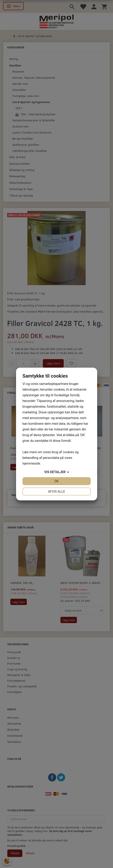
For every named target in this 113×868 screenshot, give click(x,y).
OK (56, 481)
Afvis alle (56, 492)
